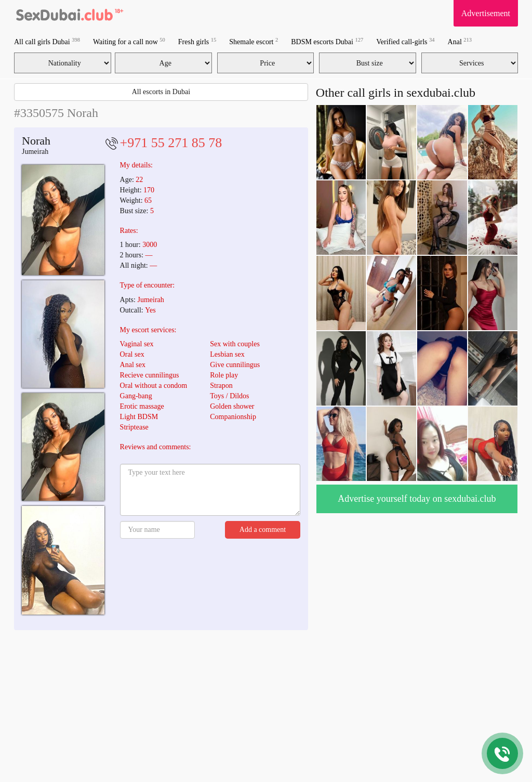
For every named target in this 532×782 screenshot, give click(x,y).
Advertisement (486, 13)
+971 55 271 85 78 (171, 143)
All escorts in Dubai (161, 92)
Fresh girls (197, 41)
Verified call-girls (405, 41)
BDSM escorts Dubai (327, 41)
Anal (460, 41)
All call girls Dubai (47, 41)
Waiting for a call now (129, 41)
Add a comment (263, 530)
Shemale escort (254, 41)
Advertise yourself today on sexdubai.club (417, 499)
